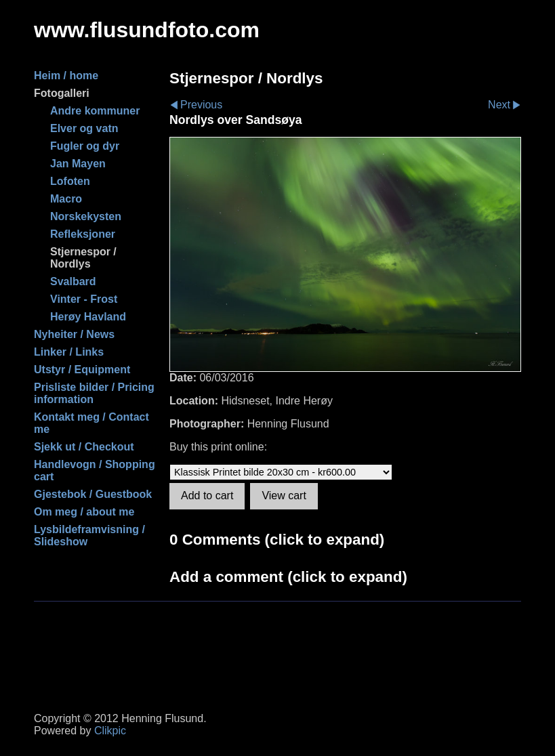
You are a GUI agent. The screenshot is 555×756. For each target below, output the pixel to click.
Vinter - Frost (84, 299)
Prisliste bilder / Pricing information (94, 393)
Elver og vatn (84, 128)
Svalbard (73, 281)
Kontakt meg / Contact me (91, 423)
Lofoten (70, 181)
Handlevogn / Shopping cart (95, 470)
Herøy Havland (88, 317)
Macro (66, 199)
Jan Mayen (78, 164)
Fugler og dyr (85, 146)
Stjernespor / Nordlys (83, 258)
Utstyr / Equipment (82, 370)
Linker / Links (69, 352)
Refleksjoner (83, 234)
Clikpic (110, 731)
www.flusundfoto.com (147, 30)
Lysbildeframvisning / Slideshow (89, 535)
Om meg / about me (84, 512)
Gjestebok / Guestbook (93, 494)
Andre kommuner (95, 111)
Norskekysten (86, 216)
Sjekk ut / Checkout (84, 447)
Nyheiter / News (74, 334)
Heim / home (66, 76)
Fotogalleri (62, 93)
